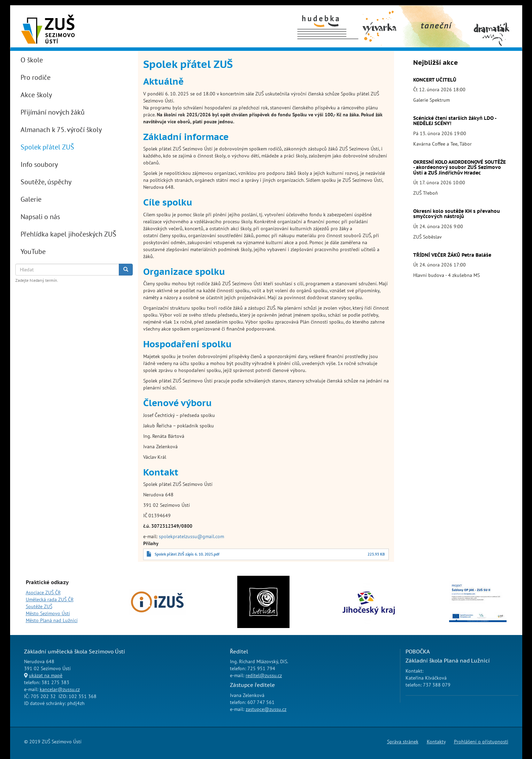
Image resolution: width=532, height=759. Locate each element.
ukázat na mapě (46, 675)
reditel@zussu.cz (264, 675)
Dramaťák (491, 14)
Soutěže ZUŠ (39, 606)
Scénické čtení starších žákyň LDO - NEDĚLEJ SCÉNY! (455, 121)
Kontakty (436, 742)
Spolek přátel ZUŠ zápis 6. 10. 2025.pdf (187, 554)
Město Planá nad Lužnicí (52, 620)
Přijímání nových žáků (53, 112)
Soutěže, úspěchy (46, 182)
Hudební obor (321, 14)
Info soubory (39, 164)
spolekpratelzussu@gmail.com (191, 536)
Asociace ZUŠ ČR (43, 593)
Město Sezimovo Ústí (48, 613)
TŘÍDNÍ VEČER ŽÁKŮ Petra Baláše (452, 255)
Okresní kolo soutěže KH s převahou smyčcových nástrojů (457, 214)
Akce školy (36, 95)
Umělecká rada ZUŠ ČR (50, 599)
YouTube (33, 251)
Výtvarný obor (380, 18)
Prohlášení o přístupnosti (481, 742)
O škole (32, 60)
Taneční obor (423, 14)
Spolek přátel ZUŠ (47, 147)
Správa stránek (403, 742)
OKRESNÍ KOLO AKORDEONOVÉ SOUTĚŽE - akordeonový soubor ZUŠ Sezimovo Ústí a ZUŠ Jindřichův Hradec (460, 167)
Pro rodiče (36, 77)
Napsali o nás (40, 217)
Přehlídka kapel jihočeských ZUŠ (68, 234)
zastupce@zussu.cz (266, 709)
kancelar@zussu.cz (60, 689)
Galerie (31, 199)
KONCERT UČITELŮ (435, 80)
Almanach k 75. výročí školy (61, 130)
